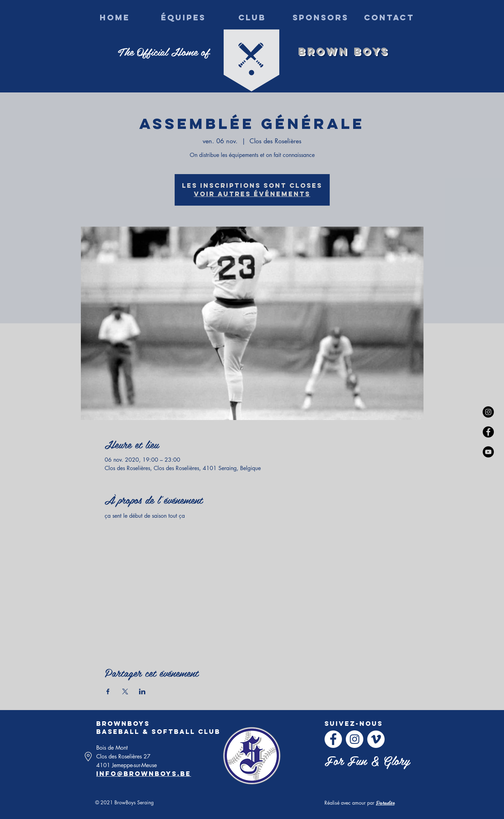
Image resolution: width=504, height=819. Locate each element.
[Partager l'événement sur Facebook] (108, 691)
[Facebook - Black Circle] (488, 432)
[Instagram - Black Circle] (488, 412)
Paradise (385, 802)
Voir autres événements (252, 194)
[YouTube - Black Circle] (488, 452)
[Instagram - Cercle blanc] (355, 739)
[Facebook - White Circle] (333, 739)
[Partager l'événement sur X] (125, 691)
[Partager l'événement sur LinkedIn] (142, 691)
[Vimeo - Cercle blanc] (376, 739)
